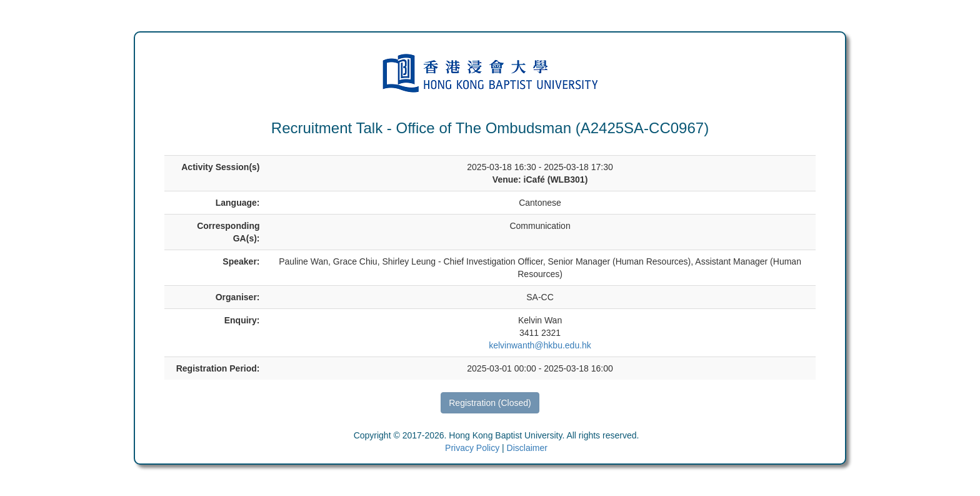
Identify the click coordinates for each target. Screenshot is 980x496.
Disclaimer (527, 448)
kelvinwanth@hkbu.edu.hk (540, 345)
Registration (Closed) (490, 403)
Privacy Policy (472, 448)
